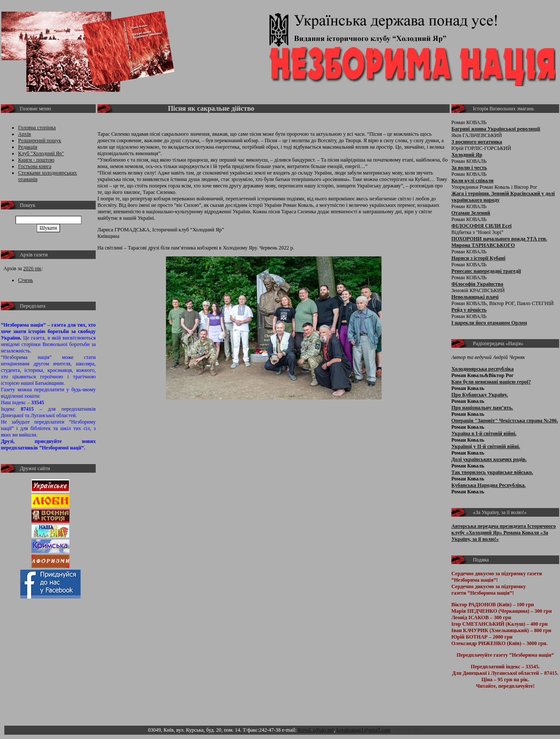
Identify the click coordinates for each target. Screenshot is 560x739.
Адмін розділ (406, 730)
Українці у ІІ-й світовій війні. (486, 446)
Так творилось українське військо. (492, 472)
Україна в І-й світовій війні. (484, 433)
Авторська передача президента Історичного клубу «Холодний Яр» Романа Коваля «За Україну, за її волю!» (504, 533)
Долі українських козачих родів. (489, 459)
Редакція (28, 147)
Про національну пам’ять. (482, 408)
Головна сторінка (37, 128)
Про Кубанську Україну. (480, 395)
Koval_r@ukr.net (316, 730)
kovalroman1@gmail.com (363, 730)
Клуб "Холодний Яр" (41, 153)
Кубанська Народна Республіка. (488, 485)
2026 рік (32, 268)
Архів (25, 134)
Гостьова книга (35, 166)
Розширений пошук (40, 140)
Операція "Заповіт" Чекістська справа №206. (505, 421)
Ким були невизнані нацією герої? (491, 382)
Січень (26, 280)
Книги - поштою (36, 160)
